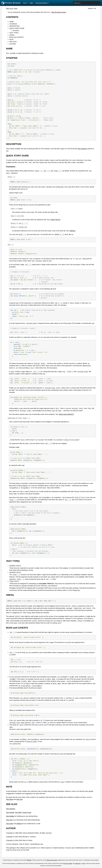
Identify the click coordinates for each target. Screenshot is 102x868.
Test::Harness (82, 149)
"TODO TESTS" (55, 220)
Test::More (10, 799)
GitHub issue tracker (52, 860)
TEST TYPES (14, 33)
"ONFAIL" (72, 231)
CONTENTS (12, 17)
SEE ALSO (13, 42)
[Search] (87, 3)
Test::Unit (19, 799)
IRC (84, 863)
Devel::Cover (27, 812)
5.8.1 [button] (25, 3)
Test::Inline (10, 824)
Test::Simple (10, 812)
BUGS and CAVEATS (17, 37)
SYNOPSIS (13, 24)
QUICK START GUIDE (17, 28)
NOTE (11, 39)
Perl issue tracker (68, 863)
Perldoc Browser (11, 3)
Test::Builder (10, 816)
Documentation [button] (42, 3)
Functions (16, 30)
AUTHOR (13, 44)
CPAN (15, 9)
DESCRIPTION (14, 26)
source (11, 9)
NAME (12, 22)
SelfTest (19, 824)
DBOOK (29, 860)
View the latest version (59, 12)
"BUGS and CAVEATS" (66, 414)
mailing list (78, 863)
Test (7, 8)
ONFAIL (12, 35)
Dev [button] (31, 3)
